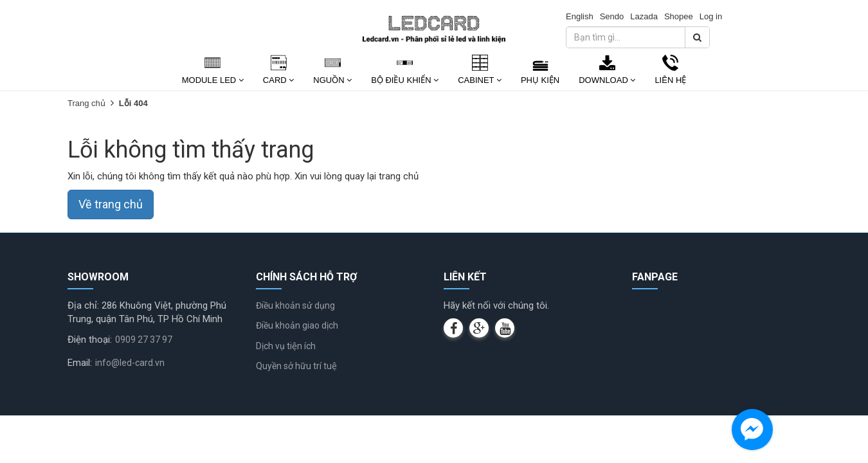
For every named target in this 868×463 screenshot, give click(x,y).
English (580, 16)
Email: (80, 363)
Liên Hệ (670, 80)
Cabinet (480, 80)
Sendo (612, 16)
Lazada (644, 16)
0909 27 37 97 (144, 340)
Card (278, 80)
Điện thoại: (90, 340)
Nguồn (332, 80)
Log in (711, 16)
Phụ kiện (540, 80)
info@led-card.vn (130, 363)
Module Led (213, 80)
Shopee (679, 16)
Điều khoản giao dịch (297, 325)
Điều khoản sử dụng (295, 305)
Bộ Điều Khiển (405, 80)
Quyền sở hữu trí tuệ (296, 366)
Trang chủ (86, 103)
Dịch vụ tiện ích (286, 346)
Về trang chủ (111, 204)
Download (607, 80)
